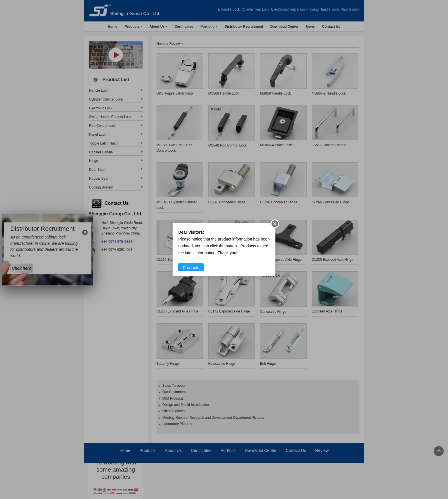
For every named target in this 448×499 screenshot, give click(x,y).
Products (191, 268)
